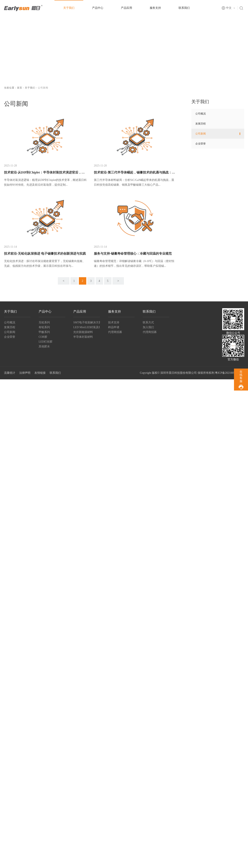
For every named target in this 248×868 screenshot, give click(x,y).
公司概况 (201, 114)
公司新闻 (201, 134)
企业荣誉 (201, 144)
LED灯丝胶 (46, 342)
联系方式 (148, 322)
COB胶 (43, 337)
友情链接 (40, 373)
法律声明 (25, 373)
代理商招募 (115, 332)
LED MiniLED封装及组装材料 (87, 327)
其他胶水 (44, 346)
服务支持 (155, 8)
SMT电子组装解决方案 (87, 322)
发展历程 (201, 124)
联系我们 (184, 8)
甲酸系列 (44, 332)
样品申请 (114, 327)
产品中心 (98, 8)
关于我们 (69, 8)
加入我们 (148, 327)
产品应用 (127, 8)
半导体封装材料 (83, 337)
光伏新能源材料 (83, 332)
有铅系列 (44, 327)
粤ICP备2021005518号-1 (229, 373)
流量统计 (10, 373)
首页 (20, 88)
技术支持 (114, 322)
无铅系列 (44, 322)
